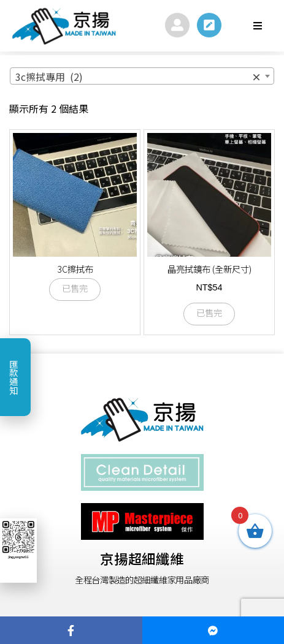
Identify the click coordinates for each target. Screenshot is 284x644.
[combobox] (142, 76)
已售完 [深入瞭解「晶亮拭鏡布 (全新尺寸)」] (209, 313)
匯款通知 (13, 377)
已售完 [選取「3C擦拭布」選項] (75, 289)
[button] (258, 26)
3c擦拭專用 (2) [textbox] (138, 77)
